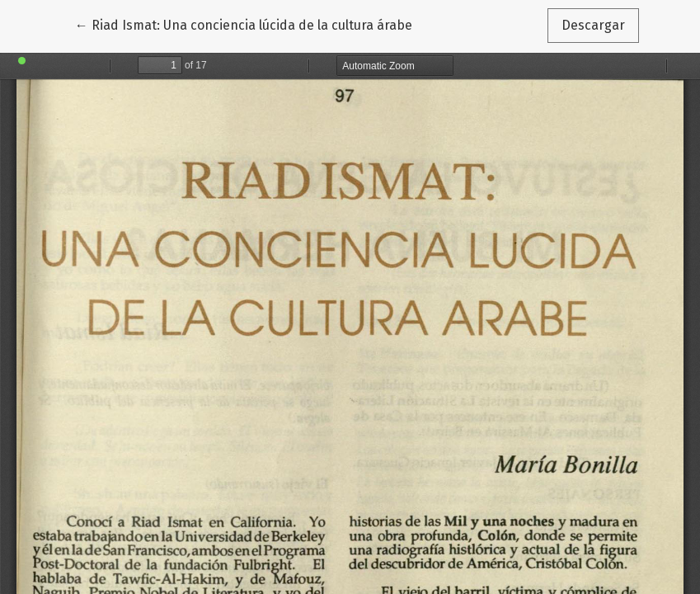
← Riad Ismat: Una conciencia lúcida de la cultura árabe (244, 24)
